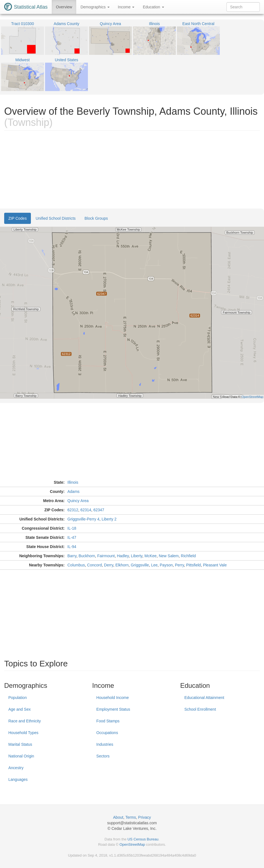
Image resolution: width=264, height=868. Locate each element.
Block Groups (96, 218)
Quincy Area (78, 501)
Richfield (188, 556)
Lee (154, 565)
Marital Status (20, 744)
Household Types (23, 733)
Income (126, 7)
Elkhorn (122, 565)
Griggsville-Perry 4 (83, 519)
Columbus (76, 565)
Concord (94, 565)
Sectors (103, 756)
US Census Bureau (143, 839)
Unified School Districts (56, 218)
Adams (73, 492)
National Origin (21, 756)
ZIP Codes (18, 218)
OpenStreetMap (132, 844)
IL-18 (72, 528)
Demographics (95, 7)
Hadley (123, 556)
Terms (131, 817)
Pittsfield (193, 565)
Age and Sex (19, 709)
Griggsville (140, 565)
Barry (72, 556)
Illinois (73, 482)
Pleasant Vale (215, 565)
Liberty (137, 556)
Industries (105, 744)
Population (18, 698)
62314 (86, 510)
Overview (64, 7)
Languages (18, 779)
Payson (166, 565)
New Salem (169, 556)
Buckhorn (87, 556)
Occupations (107, 733)
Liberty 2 (109, 519)
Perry (179, 565)
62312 (73, 510)
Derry (109, 565)
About (118, 817)
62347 (99, 510)
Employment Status (113, 709)
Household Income (113, 698)
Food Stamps (108, 721)
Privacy (145, 817)
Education (153, 7)
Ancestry (16, 768)
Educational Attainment (204, 698)
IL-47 (72, 537)
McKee (150, 556)
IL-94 (72, 547)
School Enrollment (200, 709)
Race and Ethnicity (25, 721)
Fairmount (106, 556)
